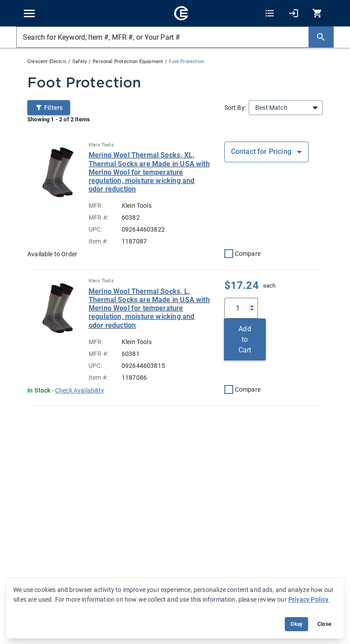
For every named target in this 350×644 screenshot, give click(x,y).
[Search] (321, 37)
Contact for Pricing (262, 152)
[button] (80, 390)
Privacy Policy (308, 599)
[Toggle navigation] (29, 13)
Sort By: (235, 108)
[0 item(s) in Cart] (316, 13)
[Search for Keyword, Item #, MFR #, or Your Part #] (162, 37)
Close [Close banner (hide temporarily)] (324, 624)
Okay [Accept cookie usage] (296, 624)
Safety (80, 62)
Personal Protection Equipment (128, 62)
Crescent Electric (47, 62)
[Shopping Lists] (270, 13)
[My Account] (294, 13)
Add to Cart (245, 339)
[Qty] (241, 308)
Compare (248, 254)
